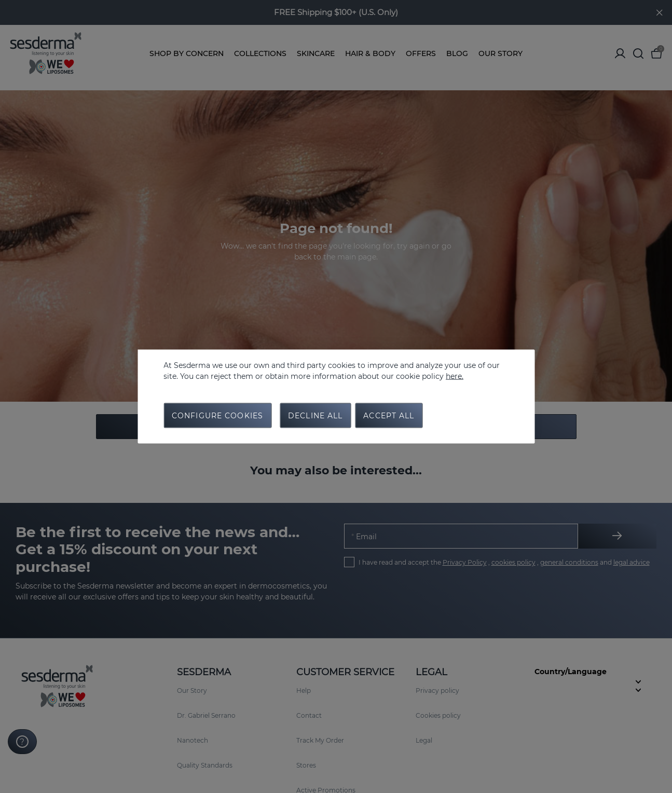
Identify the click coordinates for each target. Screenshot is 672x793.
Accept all (389, 416)
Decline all (315, 416)
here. (455, 376)
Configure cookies (217, 416)
